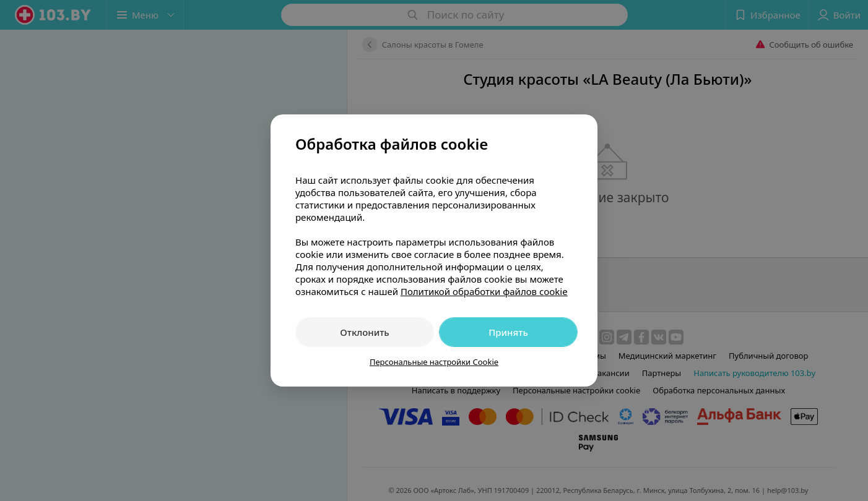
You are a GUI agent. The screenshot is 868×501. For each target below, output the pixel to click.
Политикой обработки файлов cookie (484, 291)
